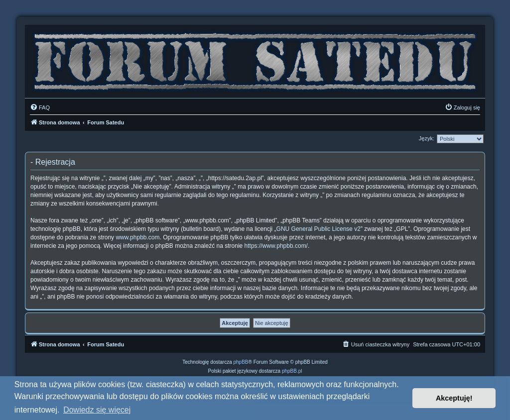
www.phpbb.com (137, 237)
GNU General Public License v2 (319, 229)
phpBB (241, 362)
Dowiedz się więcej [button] (97, 410)
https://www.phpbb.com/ (276, 246)
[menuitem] (40, 107)
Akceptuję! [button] (454, 398)
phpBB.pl (292, 371)
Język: (427, 138)
